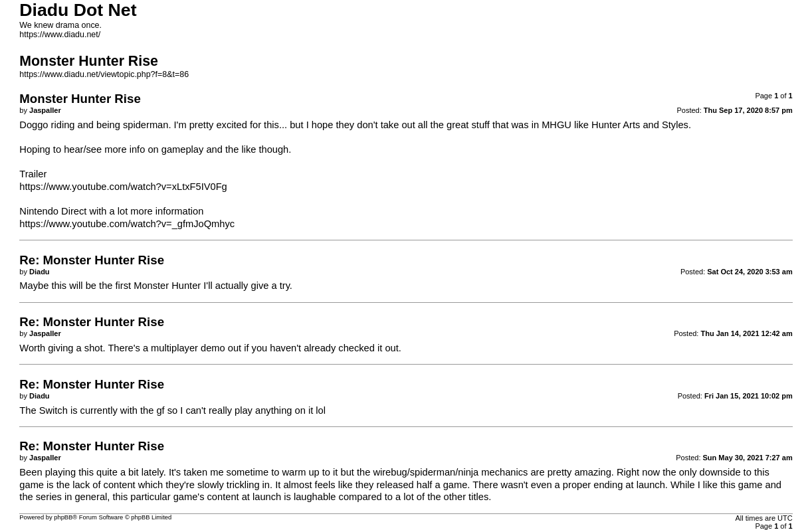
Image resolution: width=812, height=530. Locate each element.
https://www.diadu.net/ (60, 35)
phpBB (63, 517)
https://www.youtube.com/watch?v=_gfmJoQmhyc (127, 224)
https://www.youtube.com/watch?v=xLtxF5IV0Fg (123, 187)
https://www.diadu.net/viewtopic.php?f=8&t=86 (104, 74)
